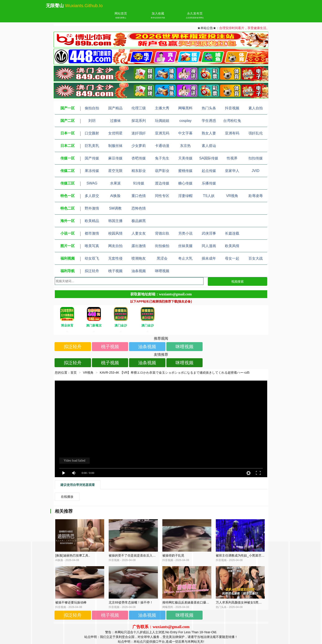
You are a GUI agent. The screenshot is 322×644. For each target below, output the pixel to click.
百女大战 (256, 258)
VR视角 (232, 196)
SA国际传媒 (209, 158)
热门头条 (209, 108)
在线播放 (67, 497)
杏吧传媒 (139, 158)
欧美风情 (232, 246)
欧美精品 (92, 221)
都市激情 (92, 233)
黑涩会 (162, 258)
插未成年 (209, 258)
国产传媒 (92, 158)
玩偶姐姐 (162, 121)
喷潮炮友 (139, 258)
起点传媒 (209, 171)
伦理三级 (139, 108)
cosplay (185, 121)
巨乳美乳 (92, 146)
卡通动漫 (162, 146)
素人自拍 (256, 108)
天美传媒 (185, 158)
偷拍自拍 (92, 108)
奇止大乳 (185, 258)
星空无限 (115, 171)
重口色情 (139, 196)
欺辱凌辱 (256, 196)
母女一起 (232, 258)
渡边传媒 (162, 183)
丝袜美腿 (185, 246)
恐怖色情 (139, 208)
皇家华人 (232, 171)
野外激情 (92, 208)
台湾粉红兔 (232, 121)
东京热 (185, 146)
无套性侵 (115, 258)
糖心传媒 (185, 183)
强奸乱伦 (256, 133)
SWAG (92, 183)
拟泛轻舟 (92, 271)
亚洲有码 (232, 133)
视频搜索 (237, 282)
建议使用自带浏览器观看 (78, 485)
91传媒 (139, 183)
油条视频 (139, 271)
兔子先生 (162, 158)
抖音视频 (232, 108)
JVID (255, 171)
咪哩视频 (162, 271)
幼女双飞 (92, 258)
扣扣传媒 (256, 158)
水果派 (115, 183)
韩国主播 (115, 221)
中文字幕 (185, 133)
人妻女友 (139, 233)
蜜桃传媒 (185, 171)
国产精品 (115, 108)
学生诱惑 (209, 121)
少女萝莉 (139, 146)
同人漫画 (209, 246)
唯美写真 (92, 246)
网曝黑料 (185, 108)
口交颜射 (92, 133)
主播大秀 (162, 108)
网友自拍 (115, 246)
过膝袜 (115, 121)
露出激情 (139, 246)
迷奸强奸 (139, 133)
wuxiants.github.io (84, 6)
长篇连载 (232, 233)
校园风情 (115, 233)
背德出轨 (162, 233)
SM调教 (115, 208)
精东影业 (139, 171)
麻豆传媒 (115, 158)
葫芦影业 (162, 171)
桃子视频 (115, 271)
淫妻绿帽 (185, 196)
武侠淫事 (209, 233)
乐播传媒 (209, 183)
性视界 (232, 158)
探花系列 (139, 121)
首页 (74, 373)
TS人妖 (209, 196)
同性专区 (162, 196)
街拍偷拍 (162, 246)
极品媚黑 (139, 221)
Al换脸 (115, 196)
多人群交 (92, 196)
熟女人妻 (209, 133)
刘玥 (92, 121)
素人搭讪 (209, 146)
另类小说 (185, 233)
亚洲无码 (162, 133)
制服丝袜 (115, 146)
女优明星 (115, 133)
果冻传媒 (92, 171)
